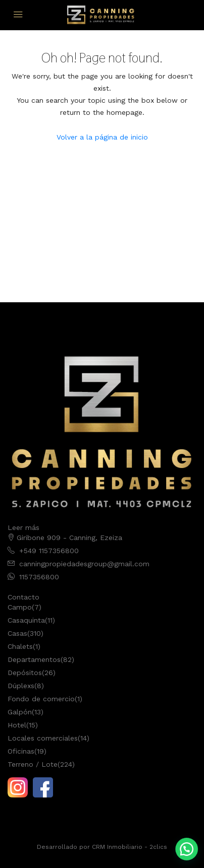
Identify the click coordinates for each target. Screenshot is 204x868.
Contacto (23, 597)
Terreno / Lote (33, 764)
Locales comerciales (43, 738)
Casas (17, 633)
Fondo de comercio (41, 699)
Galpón (20, 712)
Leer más (23, 527)
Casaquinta (26, 620)
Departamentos (34, 659)
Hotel (17, 725)
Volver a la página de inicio (102, 137)
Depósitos (25, 673)
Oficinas (21, 751)
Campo (20, 607)
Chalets (20, 646)
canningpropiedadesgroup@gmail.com (84, 564)
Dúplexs (21, 686)
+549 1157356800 (49, 551)
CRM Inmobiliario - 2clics (130, 847)
